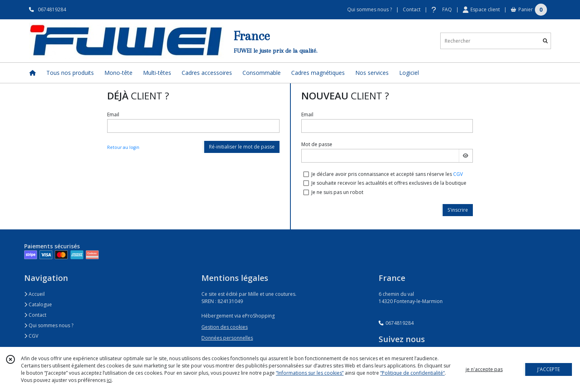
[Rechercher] (545, 41)
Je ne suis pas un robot (337, 192)
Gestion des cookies (225, 327)
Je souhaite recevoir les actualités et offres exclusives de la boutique (389, 183)
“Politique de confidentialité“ (412, 373)
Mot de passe (317, 144)
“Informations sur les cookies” (310, 373)
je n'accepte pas (484, 369)
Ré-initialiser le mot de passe (242, 147)
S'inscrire (458, 210)
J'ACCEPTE (549, 369)
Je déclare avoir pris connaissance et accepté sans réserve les (387, 174)
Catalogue (38, 304)
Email (113, 115)
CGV (458, 174)
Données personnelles (227, 338)
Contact (412, 9)
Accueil (34, 294)
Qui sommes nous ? (49, 325)
